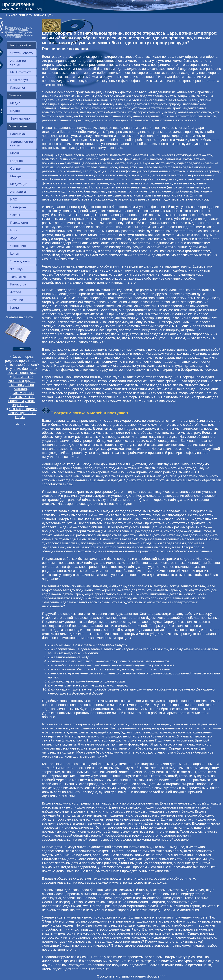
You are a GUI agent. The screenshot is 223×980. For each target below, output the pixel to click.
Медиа (15, 103)
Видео (15, 111)
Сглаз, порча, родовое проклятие (20, 359)
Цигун (15, 253)
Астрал (16, 292)
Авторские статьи (18, 62)
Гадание (16, 161)
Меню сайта (18, 126)
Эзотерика (18, 207)
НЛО (14, 199)
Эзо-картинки (20, 118)
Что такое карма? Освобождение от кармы (22, 413)
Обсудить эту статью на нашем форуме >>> (132, 976)
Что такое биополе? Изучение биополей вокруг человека (22, 369)
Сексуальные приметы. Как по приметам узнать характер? (22, 399)
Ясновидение (20, 261)
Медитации (19, 184)
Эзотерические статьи (22, 143)
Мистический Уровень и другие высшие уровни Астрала (22, 383)
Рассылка (18, 88)
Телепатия (18, 277)
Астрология (19, 192)
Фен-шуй (17, 269)
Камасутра (18, 284)
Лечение (17, 300)
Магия (15, 153)
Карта (15, 307)
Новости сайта (20, 45)
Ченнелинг (18, 246)
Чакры (15, 215)
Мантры (16, 176)
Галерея (15, 95)
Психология (19, 223)
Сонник (16, 168)
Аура (14, 238)
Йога (14, 230)
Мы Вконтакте (21, 72)
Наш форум (19, 80)
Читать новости (22, 53)
